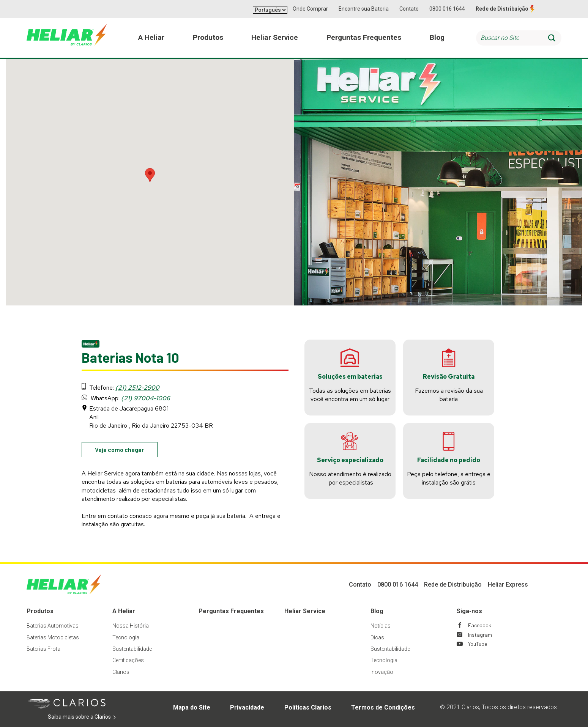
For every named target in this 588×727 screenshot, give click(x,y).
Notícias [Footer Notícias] (381, 626)
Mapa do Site (192, 707)
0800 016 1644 (447, 9)
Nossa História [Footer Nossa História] (131, 626)
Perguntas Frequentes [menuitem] (364, 37)
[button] (150, 175)
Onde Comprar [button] (310, 9)
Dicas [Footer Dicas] (377, 637)
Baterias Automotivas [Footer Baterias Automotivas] (53, 626)
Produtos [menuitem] (208, 37)
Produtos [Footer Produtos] (40, 611)
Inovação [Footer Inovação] (382, 672)
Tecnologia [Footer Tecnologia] (126, 637)
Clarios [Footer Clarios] (121, 672)
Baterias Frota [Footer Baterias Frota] (43, 649)
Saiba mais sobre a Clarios (91, 717)
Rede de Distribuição (502, 9)
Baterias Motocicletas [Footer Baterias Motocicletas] (53, 637)
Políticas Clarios (308, 707)
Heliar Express (508, 585)
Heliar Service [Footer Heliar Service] (305, 611)
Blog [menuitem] (437, 37)
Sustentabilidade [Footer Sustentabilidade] (132, 649)
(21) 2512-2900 (137, 388)
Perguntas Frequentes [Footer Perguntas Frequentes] (231, 611)
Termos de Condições (383, 707)
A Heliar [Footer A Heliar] (124, 611)
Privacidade (247, 707)
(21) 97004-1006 (146, 398)
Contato (409, 9)
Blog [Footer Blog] (377, 611)
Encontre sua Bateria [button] (364, 9)
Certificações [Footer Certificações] (128, 660)
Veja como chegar (126, 451)
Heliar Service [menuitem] (275, 37)
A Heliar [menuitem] (151, 37)
